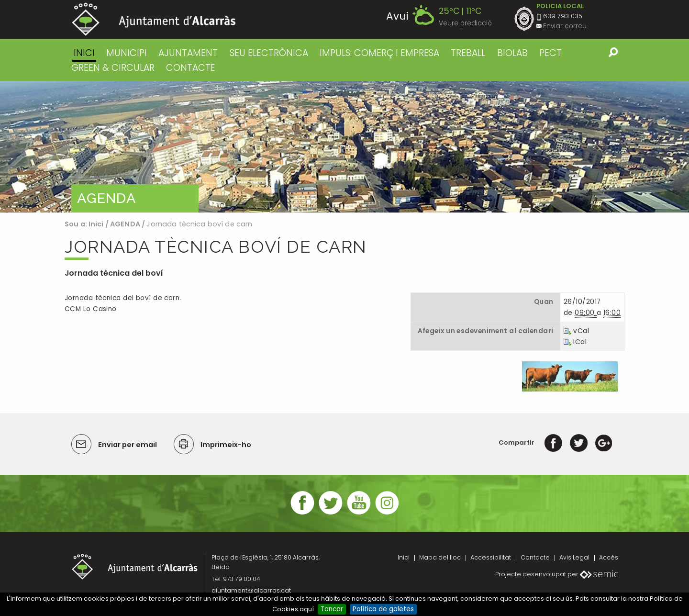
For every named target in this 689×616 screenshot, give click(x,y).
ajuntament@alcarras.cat (251, 590)
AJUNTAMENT (188, 53)
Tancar (332, 609)
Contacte (535, 557)
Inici (84, 53)
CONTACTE (191, 68)
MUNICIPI (127, 53)
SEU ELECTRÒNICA (269, 53)
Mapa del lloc (440, 557)
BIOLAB (512, 53)
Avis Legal (574, 557)
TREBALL (468, 53)
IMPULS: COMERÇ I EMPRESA (379, 53)
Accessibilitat (491, 557)
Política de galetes (383, 609)
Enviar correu (565, 26)
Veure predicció (465, 23)
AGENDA (125, 224)
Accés (609, 557)
